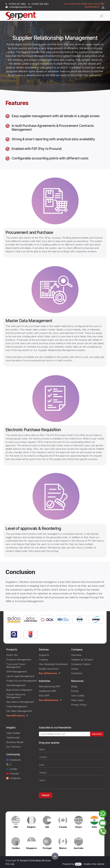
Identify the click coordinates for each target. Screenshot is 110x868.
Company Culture (81, 664)
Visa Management (16, 685)
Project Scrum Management (22, 681)
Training (43, 660)
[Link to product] (14, 620)
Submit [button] (46, 795)
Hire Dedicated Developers (53, 664)
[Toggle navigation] (102, 16)
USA (16, 827)
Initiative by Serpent (82, 660)
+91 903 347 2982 (16, 4)
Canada (63, 827)
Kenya (78, 827)
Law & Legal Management (20, 676)
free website (98, 864)
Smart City (12, 655)
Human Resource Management (16, 696)
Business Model (15, 742)
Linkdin (14, 769)
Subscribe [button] (97, 734)
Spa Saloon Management (20, 702)
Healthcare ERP (47, 691)
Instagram (15, 778)
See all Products (16, 716)
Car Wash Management (19, 711)
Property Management (19, 660)
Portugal (47, 848)
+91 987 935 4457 (39, 4)
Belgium (31, 827)
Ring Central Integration (19, 690)
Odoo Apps (77, 700)
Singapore (31, 848)
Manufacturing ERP (49, 686)
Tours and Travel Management (16, 666)
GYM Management (16, 672)
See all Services (48, 673)
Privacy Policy (79, 705)
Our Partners (13, 747)
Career (75, 669)
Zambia (16, 848)
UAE (47, 827)
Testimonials (13, 738)
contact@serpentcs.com (19, 7)
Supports (44, 655)
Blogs (74, 686)
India (94, 827)
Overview (76, 655)
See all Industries (49, 700)
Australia (79, 848)
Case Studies (13, 733)
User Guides (78, 696)
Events (75, 691)
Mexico (63, 848)
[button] (55, 856)
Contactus (77, 673)
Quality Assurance (49, 669)
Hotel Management (17, 706)
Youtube (14, 774)
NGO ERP (44, 696)
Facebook (15, 760)
